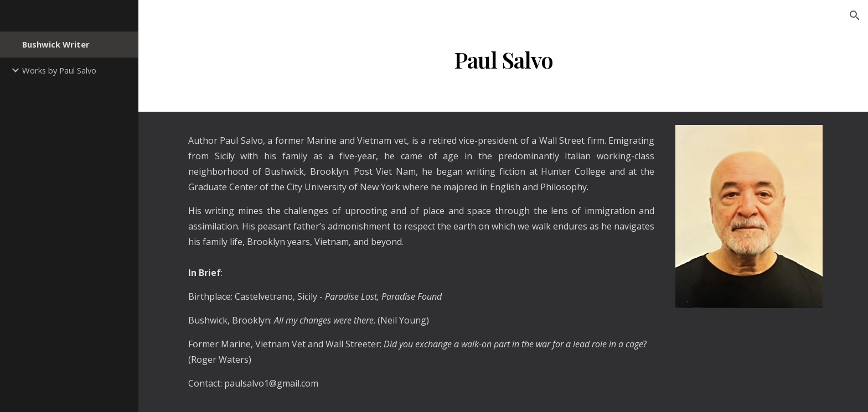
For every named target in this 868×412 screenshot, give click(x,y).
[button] (855, 15)
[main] (503, 60)
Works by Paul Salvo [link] (59, 70)
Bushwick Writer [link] (56, 44)
